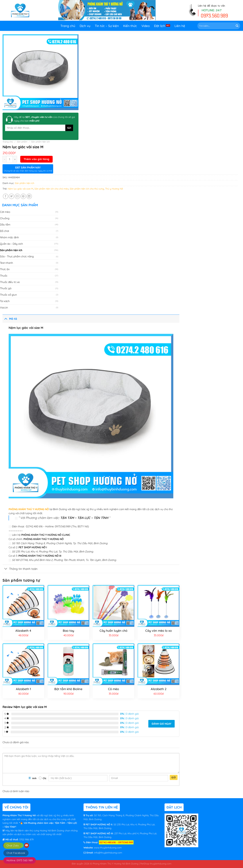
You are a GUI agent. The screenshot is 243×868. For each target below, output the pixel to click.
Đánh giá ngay (161, 724)
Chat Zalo (13, 845)
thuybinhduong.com (161, 864)
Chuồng (5, 218)
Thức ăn (5, 269)
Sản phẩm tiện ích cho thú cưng (87, 189)
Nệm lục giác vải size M (21, 189)
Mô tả (10, 318)
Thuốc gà (6, 288)
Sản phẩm (22, 142)
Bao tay (68, 631)
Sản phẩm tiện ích (40, 142)
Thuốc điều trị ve (10, 282)
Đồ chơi (4, 231)
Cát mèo (5, 212)
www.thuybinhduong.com (108, 848)
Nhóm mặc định (9, 237)
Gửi (174, 777)
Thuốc (4, 276)
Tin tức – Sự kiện (107, 26)
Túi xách (5, 301)
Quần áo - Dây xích (11, 244)
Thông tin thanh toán (20, 569)
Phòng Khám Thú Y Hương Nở (19, 815)
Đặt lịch (160, 26)
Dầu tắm (5, 224)
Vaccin (4, 307)
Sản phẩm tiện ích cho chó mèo (51, 189)
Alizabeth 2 (159, 689)
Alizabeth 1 (23, 689)
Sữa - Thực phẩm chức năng (17, 256)
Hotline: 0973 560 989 (20, 860)
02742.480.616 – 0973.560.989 (116, 842)
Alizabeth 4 (23, 631)
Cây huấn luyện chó (113, 631)
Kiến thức (130, 26)
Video (146, 26)
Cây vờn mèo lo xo (159, 631)
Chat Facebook (16, 853)
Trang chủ (68, 26)
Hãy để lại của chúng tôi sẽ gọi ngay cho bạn (44, 119)
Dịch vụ (85, 26)
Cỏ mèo (113, 689)
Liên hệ (180, 26)
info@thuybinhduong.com (108, 853)
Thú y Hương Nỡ (114, 189)
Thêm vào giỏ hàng (37, 159)
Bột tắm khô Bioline (68, 689)
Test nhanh (6, 263)
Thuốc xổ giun (8, 295)
